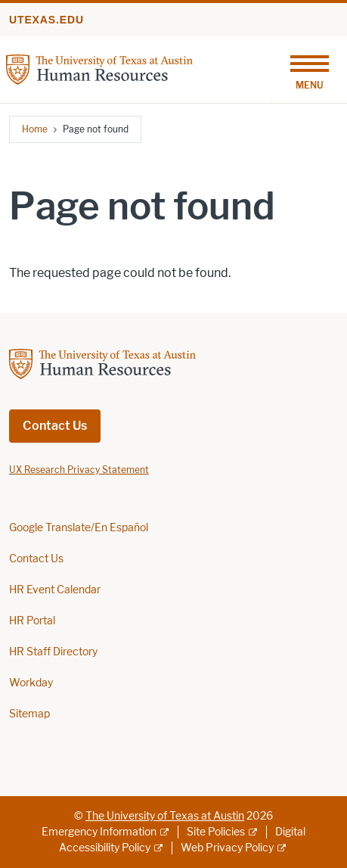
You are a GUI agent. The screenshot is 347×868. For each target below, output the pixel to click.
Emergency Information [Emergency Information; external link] (99, 832)
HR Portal (32, 621)
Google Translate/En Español (79, 528)
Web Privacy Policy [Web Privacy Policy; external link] (227, 848)
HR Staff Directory (53, 652)
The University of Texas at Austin (165, 816)
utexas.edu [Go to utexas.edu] (46, 20)
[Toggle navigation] (309, 70)
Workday (31, 683)
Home (35, 129)
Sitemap (29, 714)
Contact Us (55, 426)
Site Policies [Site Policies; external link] (216, 832)
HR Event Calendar (55, 590)
